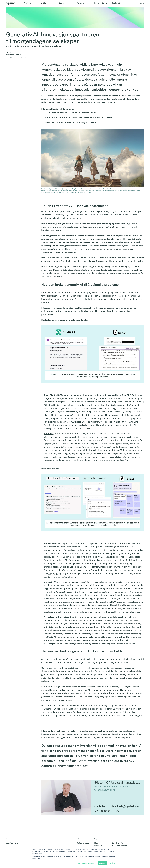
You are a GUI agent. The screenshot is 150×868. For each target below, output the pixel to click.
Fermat (47, 543)
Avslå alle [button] (112, 863)
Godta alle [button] (102, 863)
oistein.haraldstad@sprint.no (117, 806)
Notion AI (49, 433)
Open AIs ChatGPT (53, 395)
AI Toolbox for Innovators (56, 617)
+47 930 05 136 (107, 811)
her (134, 745)
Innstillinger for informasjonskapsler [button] (86, 863)
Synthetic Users (52, 582)
